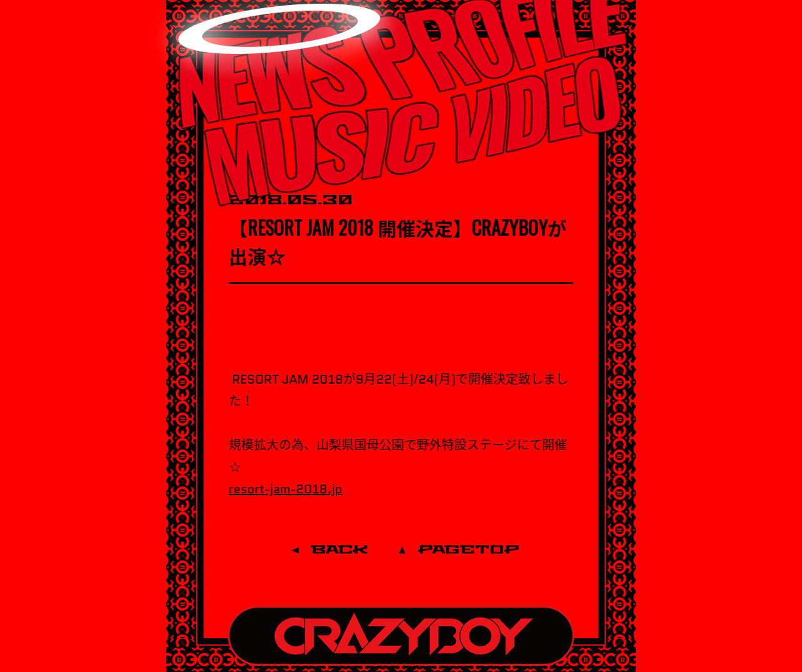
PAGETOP (469, 550)
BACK (339, 550)
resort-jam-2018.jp (286, 489)
